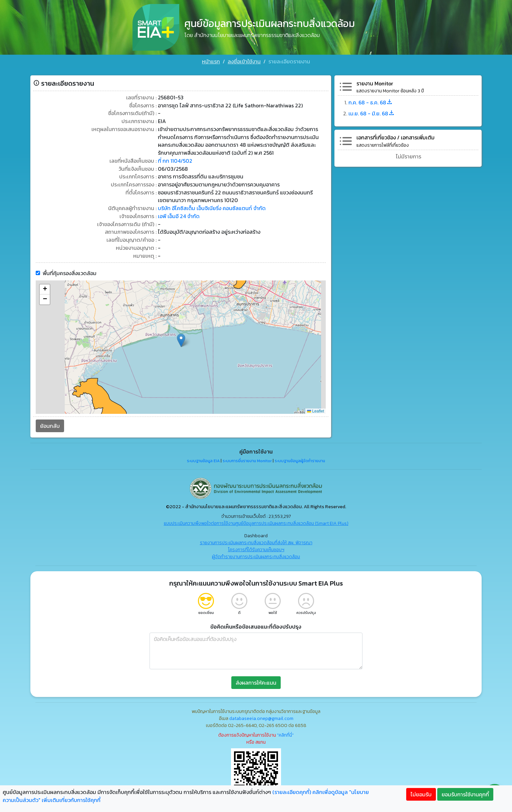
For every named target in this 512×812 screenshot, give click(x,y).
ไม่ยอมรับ (421, 794)
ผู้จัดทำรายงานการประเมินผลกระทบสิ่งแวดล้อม (256, 554)
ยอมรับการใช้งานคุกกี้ (465, 794)
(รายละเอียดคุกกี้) (292, 792)
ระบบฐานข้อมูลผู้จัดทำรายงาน (300, 458)
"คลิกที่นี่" (285, 732)
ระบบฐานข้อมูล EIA (203, 458)
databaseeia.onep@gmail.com (261, 716)
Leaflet (317, 408)
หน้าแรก (211, 61)
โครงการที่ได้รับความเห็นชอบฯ (256, 547)
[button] (180, 338)
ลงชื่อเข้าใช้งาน (244, 61)
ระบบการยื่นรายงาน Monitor (247, 458)
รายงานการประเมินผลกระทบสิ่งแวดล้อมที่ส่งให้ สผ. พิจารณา (256, 540)
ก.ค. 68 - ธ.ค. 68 (372, 98)
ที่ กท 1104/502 (174, 157)
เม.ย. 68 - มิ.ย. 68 (373, 108)
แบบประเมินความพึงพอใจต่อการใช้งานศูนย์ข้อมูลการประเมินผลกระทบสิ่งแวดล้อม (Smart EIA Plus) (256, 521)
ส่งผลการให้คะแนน (256, 680)
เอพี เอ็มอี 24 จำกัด (178, 213)
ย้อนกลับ (47, 423)
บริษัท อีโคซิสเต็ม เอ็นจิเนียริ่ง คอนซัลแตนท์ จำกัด (211, 205)
